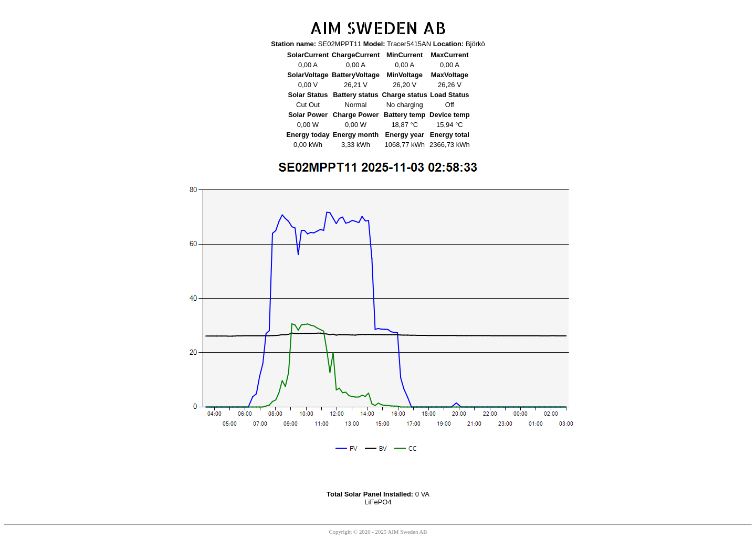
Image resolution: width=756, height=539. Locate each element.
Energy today (308, 135)
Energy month (356, 135)
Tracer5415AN (409, 44)
